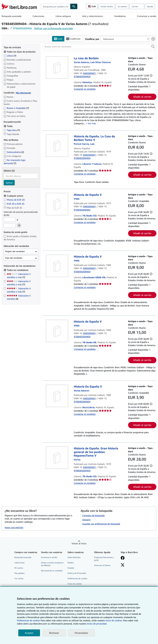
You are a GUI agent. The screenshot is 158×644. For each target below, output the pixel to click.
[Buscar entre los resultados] (100, 46)
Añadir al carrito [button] (142, 97)
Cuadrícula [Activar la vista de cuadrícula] (73, 39)
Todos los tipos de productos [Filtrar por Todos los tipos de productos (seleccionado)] (20, 52)
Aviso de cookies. (114, 620)
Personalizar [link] (81, 633)
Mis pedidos (19, 573)
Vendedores (120, 16)
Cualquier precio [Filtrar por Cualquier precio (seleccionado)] (14, 196)
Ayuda (150, 6)
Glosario (86, 520)
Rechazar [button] (54, 633)
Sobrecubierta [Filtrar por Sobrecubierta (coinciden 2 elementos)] (14, 152)
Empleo (71, 568)
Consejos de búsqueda (93, 515)
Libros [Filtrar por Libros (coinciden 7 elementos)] (10, 56)
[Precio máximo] (10, 226)
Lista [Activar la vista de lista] (58, 39)
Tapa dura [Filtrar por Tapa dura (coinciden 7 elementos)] (12, 130)
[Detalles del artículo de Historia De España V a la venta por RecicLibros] (57, 396)
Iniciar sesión (107, 6)
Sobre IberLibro (74, 557)
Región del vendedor (15, 251)
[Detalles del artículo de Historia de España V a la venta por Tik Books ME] (57, 331)
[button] (153, 46)
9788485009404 (22, 28)
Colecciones (38, 16)
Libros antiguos (63, 16)
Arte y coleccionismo (92, 16)
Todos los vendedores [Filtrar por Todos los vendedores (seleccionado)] (18, 270)
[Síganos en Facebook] (123, 558)
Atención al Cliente (102, 565)
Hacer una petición (14, 527)
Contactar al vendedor (85, 89)
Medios (71, 563)
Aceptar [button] (29, 633)
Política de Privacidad (77, 573)
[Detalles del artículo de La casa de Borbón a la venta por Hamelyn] (57, 68)
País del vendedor (14, 258)
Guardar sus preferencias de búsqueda (101, 524)
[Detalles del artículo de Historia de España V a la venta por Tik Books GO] (57, 204)
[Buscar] (74, 6)
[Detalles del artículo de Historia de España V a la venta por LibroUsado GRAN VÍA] (57, 266)
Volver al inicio (79, 543)
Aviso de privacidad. (97, 624)
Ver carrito (19, 578)
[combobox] (55, 6)
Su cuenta (122, 6)
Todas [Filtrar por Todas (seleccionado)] (8, 126)
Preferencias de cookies (28, 620)
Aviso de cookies (75, 584)
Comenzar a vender (147, 16)
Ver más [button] (92, 123)
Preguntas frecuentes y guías (104, 559)
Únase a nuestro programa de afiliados (52, 564)
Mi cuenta (19, 568)
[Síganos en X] (123, 565)
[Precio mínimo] (10, 220)
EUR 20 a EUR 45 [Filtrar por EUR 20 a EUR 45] (14, 204)
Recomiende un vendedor (52, 571)
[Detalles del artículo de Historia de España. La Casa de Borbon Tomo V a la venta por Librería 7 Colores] (57, 146)
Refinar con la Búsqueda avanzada (53, 28)
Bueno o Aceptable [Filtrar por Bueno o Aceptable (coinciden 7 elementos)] (16, 108)
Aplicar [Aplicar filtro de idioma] (9, 183)
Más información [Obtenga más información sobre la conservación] (23, 93)
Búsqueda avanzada (11, 16)
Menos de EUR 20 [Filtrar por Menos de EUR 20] (14, 200)
